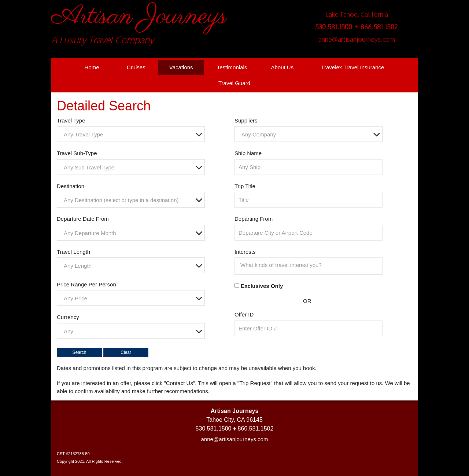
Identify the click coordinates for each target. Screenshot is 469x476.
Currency (68, 317)
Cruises (136, 67)
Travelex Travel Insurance (352, 67)
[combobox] (131, 134)
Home (92, 67)
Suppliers (246, 120)
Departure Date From (83, 219)
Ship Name (248, 153)
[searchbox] (310, 265)
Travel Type (71, 120)
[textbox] (133, 134)
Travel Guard (234, 83)
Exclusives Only (262, 286)
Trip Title (245, 186)
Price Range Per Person (86, 284)
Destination (71, 186)
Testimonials (232, 67)
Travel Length (73, 252)
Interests (245, 252)
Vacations (181, 67)
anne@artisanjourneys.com (235, 439)
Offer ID (244, 314)
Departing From (254, 219)
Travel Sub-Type (77, 153)
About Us (282, 67)
